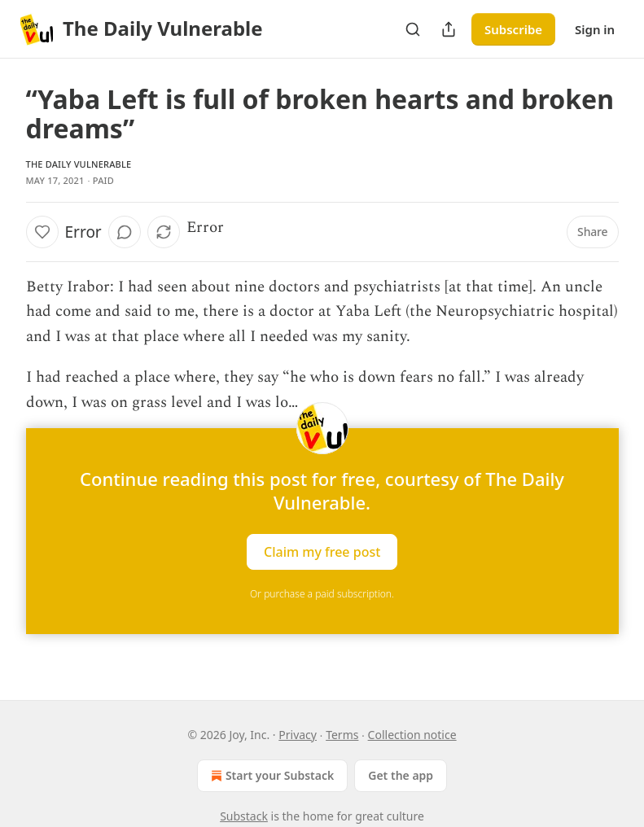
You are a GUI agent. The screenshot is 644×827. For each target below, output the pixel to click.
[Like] (42, 232)
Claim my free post (322, 551)
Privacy (298, 735)
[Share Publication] (449, 29)
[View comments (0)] (125, 232)
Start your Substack (271, 776)
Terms (342, 735)
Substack (244, 816)
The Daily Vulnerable (79, 164)
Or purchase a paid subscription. (322, 594)
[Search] (413, 29)
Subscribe (513, 29)
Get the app (401, 775)
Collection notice (412, 735)
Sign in (595, 29)
